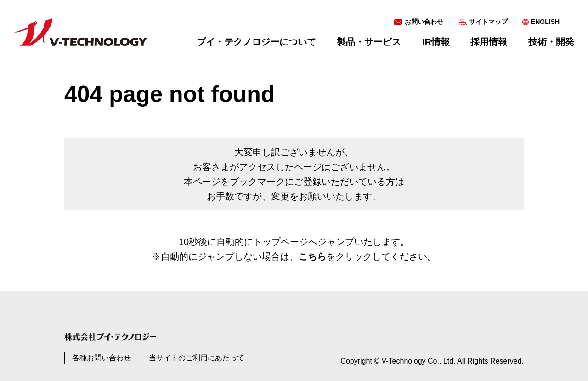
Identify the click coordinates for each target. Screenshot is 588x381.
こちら (312, 256)
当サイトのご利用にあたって (197, 358)
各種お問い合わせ (102, 358)
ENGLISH (545, 22)
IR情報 (436, 42)
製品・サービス (369, 42)
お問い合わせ (424, 22)
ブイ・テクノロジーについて (256, 42)
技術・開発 (551, 42)
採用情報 (489, 42)
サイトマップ (488, 22)
